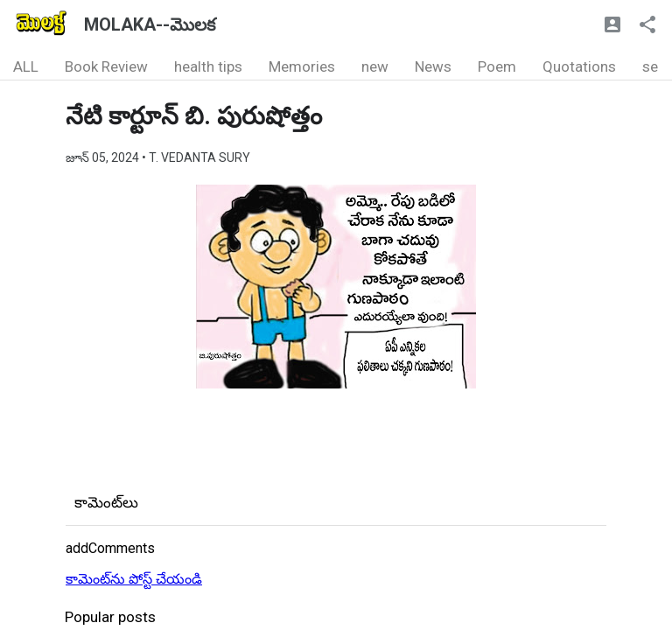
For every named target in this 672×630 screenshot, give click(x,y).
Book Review (106, 66)
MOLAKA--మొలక (150, 24)
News (433, 66)
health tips (208, 66)
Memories (302, 66)
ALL (26, 66)
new (375, 66)
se (650, 66)
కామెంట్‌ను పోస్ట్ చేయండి (134, 579)
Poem (497, 66)
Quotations (579, 66)
